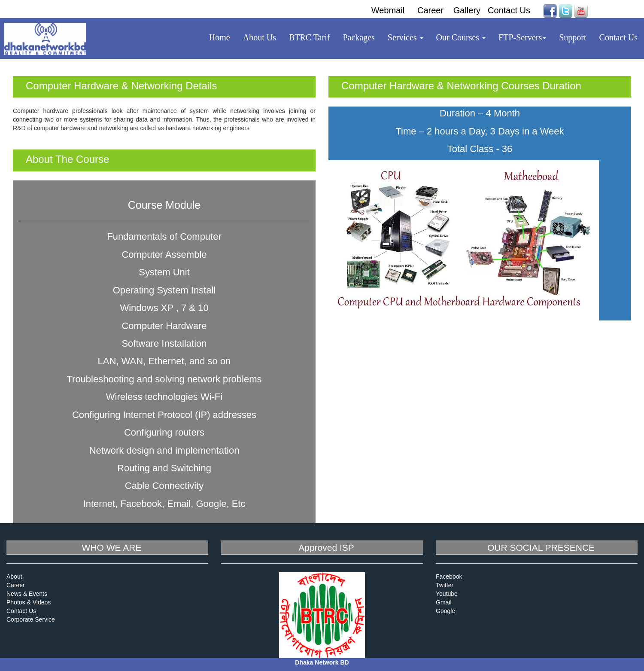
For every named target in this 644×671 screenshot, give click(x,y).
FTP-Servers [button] (522, 37)
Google (445, 611)
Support (573, 37)
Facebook (449, 576)
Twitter (445, 585)
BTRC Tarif (309, 37)
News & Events (27, 594)
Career (16, 585)
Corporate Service (31, 619)
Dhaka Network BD (322, 662)
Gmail (444, 602)
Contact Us (618, 37)
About (14, 576)
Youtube (447, 594)
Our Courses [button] (461, 37)
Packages (358, 37)
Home (220, 37)
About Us (260, 37)
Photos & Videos (29, 602)
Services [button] (406, 37)
